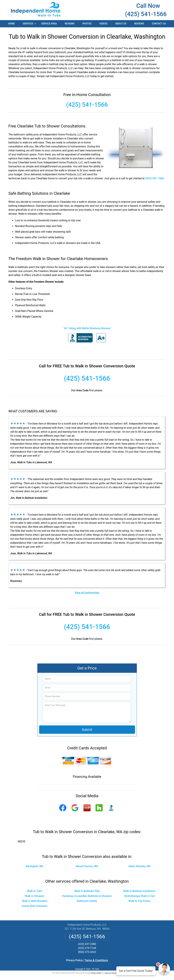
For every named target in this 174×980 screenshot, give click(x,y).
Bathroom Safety (87, 901)
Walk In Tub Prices (139, 901)
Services (30, 25)
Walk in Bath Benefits (35, 901)
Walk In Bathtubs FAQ (87, 891)
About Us (121, 24)
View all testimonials (87, 593)
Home (11, 24)
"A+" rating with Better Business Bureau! (87, 328)
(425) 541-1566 (146, 14)
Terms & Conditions (96, 960)
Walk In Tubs (35, 891)
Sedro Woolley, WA (139, 866)
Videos (103, 24)
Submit (87, 730)
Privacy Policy (74, 960)
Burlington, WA (35, 866)
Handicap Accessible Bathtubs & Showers (87, 896)
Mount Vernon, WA (87, 866)
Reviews (70, 24)
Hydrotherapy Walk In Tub (139, 896)
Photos (87, 24)
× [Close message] (154, 968)
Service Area (49, 24)
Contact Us (159, 24)
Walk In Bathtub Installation (139, 891)
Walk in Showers (35, 896)
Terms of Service (111, 973)
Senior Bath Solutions (35, 906)
